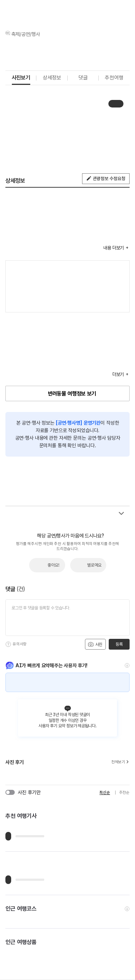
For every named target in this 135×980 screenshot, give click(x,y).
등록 (119, 644)
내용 (114, 248)
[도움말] (8, 644)
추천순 (124, 793)
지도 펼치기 (120, 303)
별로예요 (94, 565)
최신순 (105, 793)
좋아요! (53, 565)
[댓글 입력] (67, 618)
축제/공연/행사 (26, 34)
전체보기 (120, 762)
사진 (95, 644)
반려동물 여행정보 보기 (72, 394)
